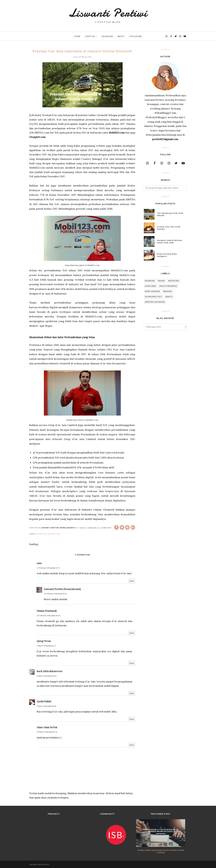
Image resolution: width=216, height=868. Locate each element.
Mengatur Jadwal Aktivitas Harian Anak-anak (169, 241)
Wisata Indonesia (168, 286)
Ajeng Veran (44, 641)
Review (161, 281)
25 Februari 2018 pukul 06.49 (48, 616)
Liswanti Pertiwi (108, 13)
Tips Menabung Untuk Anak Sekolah (170, 214)
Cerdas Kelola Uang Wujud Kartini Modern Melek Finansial (161, 851)
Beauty (169, 297)
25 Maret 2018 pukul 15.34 (47, 732)
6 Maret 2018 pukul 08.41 (47, 676)
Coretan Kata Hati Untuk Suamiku (169, 228)
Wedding (168, 291)
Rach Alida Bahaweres (49, 671)
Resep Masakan (152, 291)
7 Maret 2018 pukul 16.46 (46, 706)
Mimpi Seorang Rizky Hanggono (167, 255)
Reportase (54, 534)
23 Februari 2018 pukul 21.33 (48, 568)
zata (39, 563)
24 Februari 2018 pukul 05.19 (55, 594)
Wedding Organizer (155, 302)
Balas (132, 581)
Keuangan (150, 281)
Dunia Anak (150, 286)
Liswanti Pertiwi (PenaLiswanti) (62, 589)
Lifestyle (42, 534)
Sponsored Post (154, 297)
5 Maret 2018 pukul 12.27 (46, 646)
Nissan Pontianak (47, 611)
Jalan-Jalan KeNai (47, 727)
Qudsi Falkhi (44, 701)
